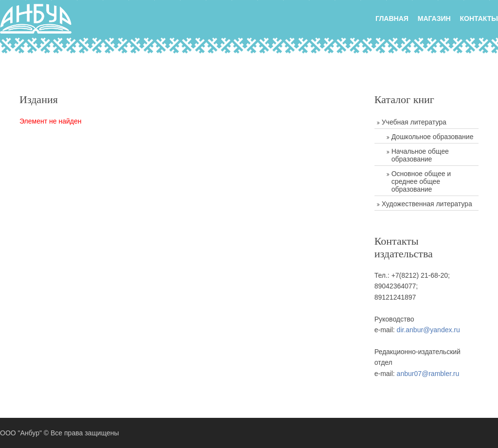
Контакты (479, 18)
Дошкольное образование (433, 137)
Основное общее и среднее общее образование (421, 181)
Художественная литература (427, 204)
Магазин (434, 18)
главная (392, 18)
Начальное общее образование (420, 155)
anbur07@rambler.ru (428, 374)
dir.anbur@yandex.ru (428, 330)
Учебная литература (414, 122)
